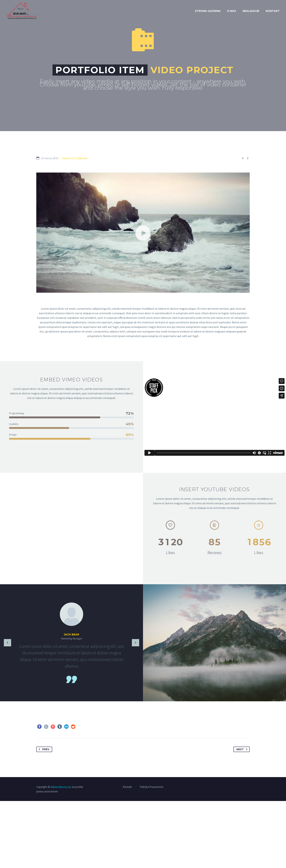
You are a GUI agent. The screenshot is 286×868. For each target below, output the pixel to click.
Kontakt (273, 11)
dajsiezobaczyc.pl (61, 854)
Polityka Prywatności (152, 854)
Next (243, 816)
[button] (143, 233)
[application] (143, 233)
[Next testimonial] (136, 643)
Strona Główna (208, 11)
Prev (43, 816)
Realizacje (251, 11)
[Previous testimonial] (7, 643)
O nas (232, 11)
